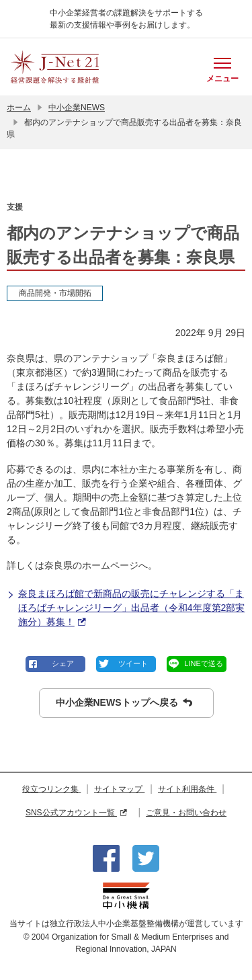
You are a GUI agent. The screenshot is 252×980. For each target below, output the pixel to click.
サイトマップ (119, 789)
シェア (63, 663)
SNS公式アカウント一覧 (76, 813)
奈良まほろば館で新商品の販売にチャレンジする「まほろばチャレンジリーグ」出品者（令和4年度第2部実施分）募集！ (126, 609)
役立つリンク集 (51, 789)
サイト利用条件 (187, 789)
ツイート (133, 663)
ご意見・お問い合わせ (186, 813)
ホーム (19, 108)
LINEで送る (203, 663)
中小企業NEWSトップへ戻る (124, 703)
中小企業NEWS (77, 108)
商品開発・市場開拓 (55, 293)
